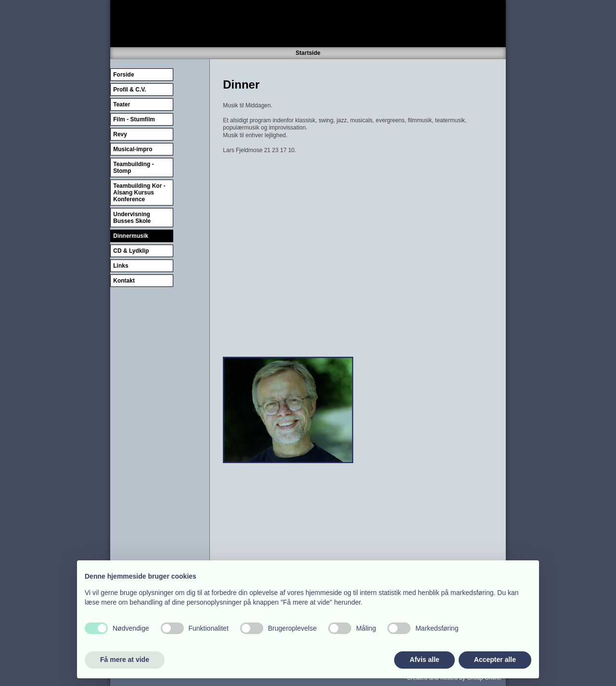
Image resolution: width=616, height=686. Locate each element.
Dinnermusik (131, 236)
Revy (120, 134)
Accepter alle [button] (495, 660)
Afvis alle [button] (424, 660)
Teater (122, 104)
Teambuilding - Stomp (133, 168)
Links (121, 266)
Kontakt (124, 281)
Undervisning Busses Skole (132, 218)
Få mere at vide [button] (125, 660)
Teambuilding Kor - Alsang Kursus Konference (139, 193)
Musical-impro (133, 149)
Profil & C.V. (129, 90)
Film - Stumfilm (134, 119)
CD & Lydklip (131, 251)
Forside (123, 75)
